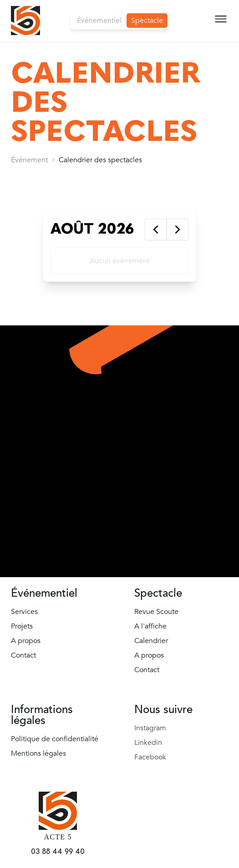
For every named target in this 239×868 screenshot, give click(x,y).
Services (24, 612)
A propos (26, 641)
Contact (23, 655)
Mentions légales (38, 753)
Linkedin (148, 743)
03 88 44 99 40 (58, 851)
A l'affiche (150, 626)
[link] (29, 160)
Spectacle (147, 14)
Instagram (150, 728)
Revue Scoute (156, 612)
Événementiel (99, 14)
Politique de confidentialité (55, 739)
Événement (29, 160)
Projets (22, 626)
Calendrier (151, 641)
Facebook (150, 757)
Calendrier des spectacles (100, 160)
